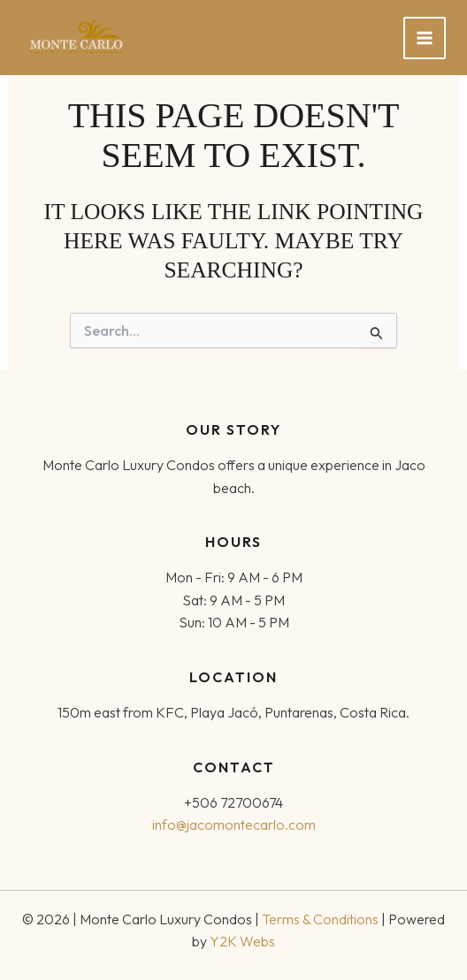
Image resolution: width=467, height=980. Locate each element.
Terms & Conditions (320, 919)
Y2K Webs (242, 941)
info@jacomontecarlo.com (234, 824)
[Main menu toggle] (425, 38)
